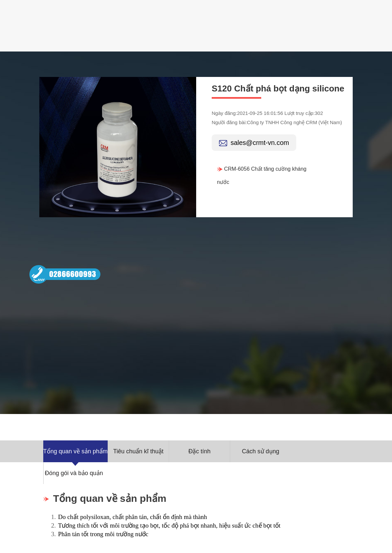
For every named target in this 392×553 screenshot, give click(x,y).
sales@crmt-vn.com (260, 143)
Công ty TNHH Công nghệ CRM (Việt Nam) (294, 122)
